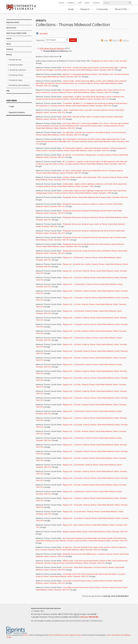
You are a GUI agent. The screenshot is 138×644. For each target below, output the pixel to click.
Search (9, 38)
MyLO (87, 3)
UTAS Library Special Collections (52, 48)
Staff (80, 3)
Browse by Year (15, 60)
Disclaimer (44, 617)
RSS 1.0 (115, 40)
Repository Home (13, 22)
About (9, 44)
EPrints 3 (26, 635)
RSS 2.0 (126, 40)
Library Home (11, 28)
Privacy (51, 617)
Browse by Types (16, 80)
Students (71, 3)
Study (72, 9)
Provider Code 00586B (85, 614)
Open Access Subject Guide (16, 33)
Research (87, 9)
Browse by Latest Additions (19, 85)
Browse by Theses (16, 75)
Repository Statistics (17, 112)
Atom (106, 40)
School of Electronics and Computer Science (65, 635)
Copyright (35, 617)
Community (104, 9)
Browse (9, 55)
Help (8, 91)
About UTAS (122, 9)
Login (12, 106)
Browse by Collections (18, 70)
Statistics (10, 49)
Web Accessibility (62, 617)
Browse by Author (16, 65)
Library (61, 3)
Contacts (96, 3)
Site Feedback (74, 617)
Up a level (43, 33)
